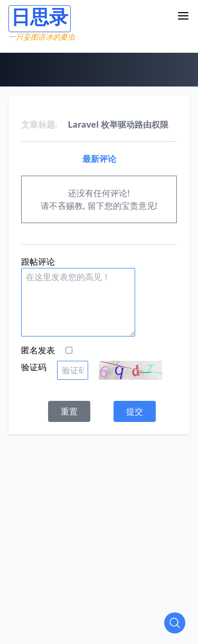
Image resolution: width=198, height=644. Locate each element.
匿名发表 (38, 350)
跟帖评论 (38, 262)
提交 (135, 411)
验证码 (34, 367)
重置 (69, 411)
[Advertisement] (99, 534)
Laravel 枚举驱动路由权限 (119, 124)
